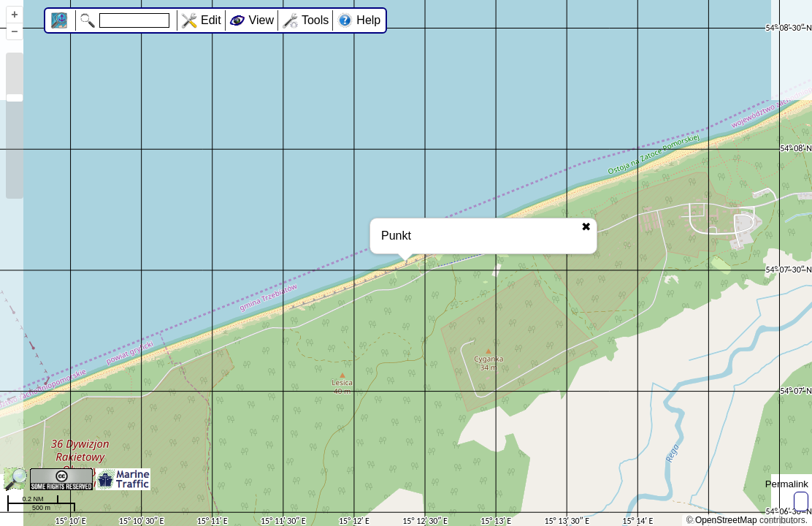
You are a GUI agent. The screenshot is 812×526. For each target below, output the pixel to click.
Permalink (787, 484)
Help (368, 20)
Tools (315, 20)
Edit (211, 20)
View (261, 20)
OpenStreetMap (726, 520)
